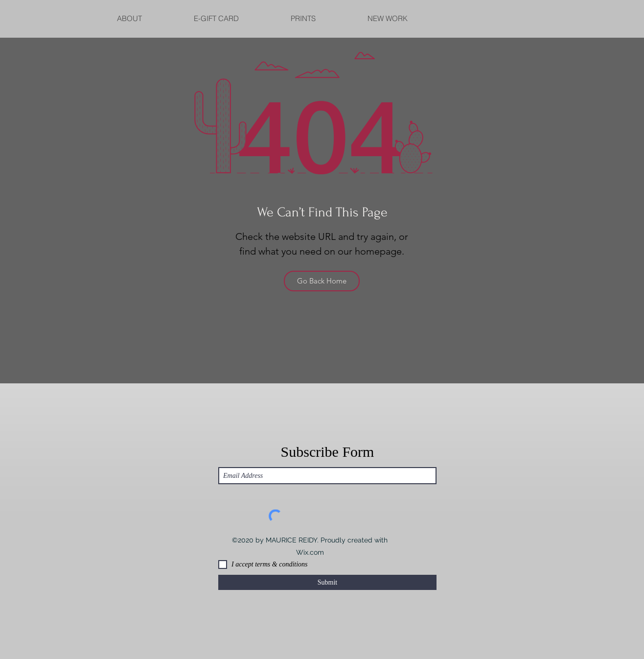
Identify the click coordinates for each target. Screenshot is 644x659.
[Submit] (327, 582)
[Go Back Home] (322, 281)
